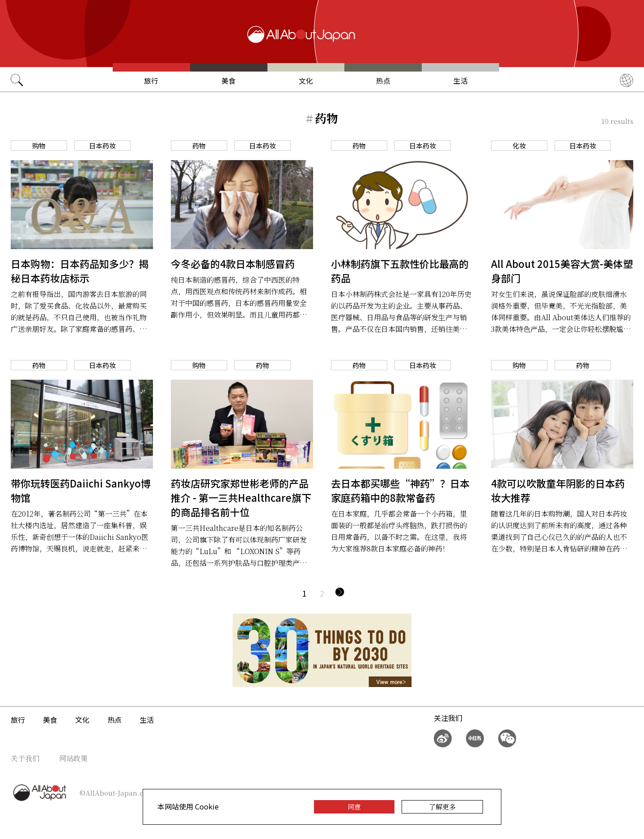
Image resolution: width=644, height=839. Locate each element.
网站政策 (73, 758)
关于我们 (25, 758)
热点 (383, 81)
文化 (306, 81)
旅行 (151, 81)
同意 (354, 807)
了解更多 (442, 807)
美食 (229, 81)
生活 (461, 81)
